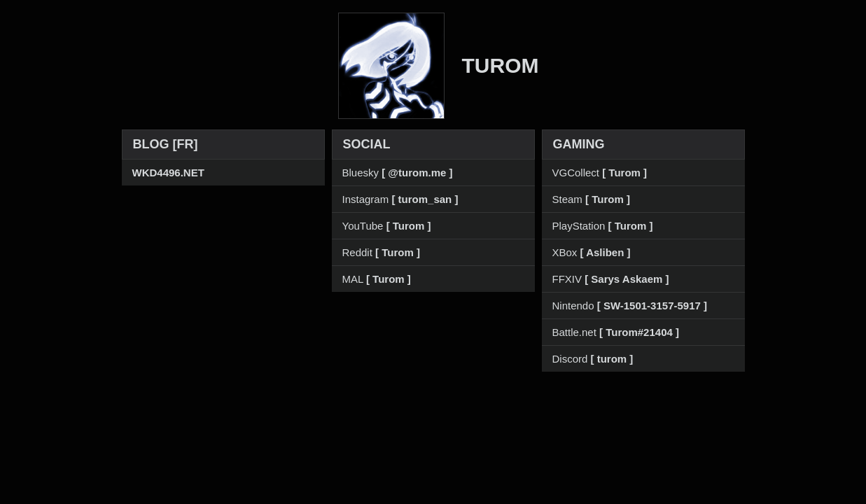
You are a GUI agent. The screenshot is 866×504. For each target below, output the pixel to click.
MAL (377, 279)
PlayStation (603, 226)
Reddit (381, 252)
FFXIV (611, 279)
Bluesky (398, 173)
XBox (592, 252)
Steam (591, 199)
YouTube (387, 226)
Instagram (400, 199)
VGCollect (600, 173)
